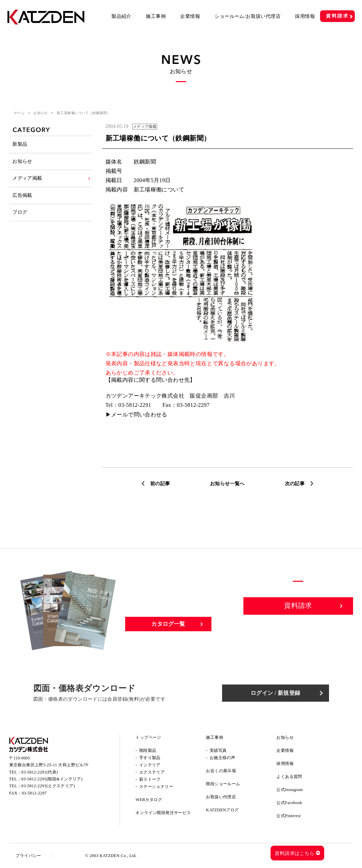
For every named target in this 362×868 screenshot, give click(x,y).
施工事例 (156, 16)
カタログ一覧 (168, 624)
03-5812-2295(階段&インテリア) (52, 779)
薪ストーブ (150, 779)
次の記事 (295, 484)
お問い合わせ (298, 630)
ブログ (20, 215)
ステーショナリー (156, 787)
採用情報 (305, 16)
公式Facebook (289, 803)
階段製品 (148, 750)
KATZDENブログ (222, 810)
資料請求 (337, 16)
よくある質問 (289, 777)
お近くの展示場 (221, 771)
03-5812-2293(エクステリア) (48, 787)
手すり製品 (150, 758)
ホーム (19, 113)
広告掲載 (23, 197)
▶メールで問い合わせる (136, 415)
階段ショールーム (223, 784)
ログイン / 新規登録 (277, 693)
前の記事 (160, 484)
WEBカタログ (149, 800)
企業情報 (190, 16)
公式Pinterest (288, 816)
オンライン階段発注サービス (163, 813)
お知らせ (41, 113)
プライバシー (29, 856)
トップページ (148, 737)
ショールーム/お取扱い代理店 (248, 16)
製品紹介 (121, 16)
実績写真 (218, 750)
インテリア (150, 765)
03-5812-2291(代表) (40, 772)
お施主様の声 (222, 758)
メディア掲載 (28, 180)
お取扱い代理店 (221, 797)
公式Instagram (289, 790)
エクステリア (152, 772)
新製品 (20, 144)
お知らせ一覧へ (227, 484)
